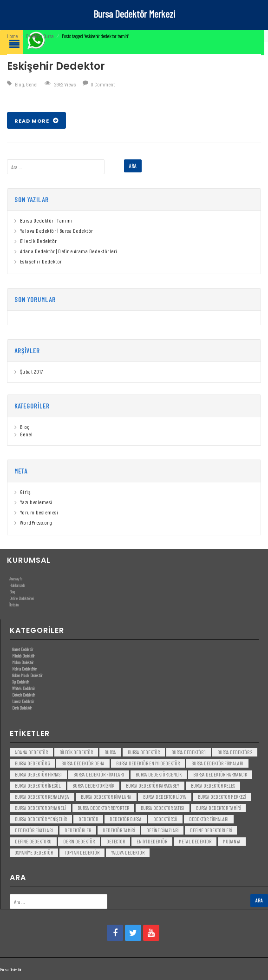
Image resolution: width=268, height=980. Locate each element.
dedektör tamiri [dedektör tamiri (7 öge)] (119, 830)
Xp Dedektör (20, 682)
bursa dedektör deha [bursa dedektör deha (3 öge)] (83, 763)
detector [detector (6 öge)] (116, 841)
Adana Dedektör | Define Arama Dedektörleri (69, 251)
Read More (33, 121)
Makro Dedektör (23, 662)
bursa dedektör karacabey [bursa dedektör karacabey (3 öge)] (153, 786)
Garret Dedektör (23, 649)
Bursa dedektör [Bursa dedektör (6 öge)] (144, 752)
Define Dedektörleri (22, 598)
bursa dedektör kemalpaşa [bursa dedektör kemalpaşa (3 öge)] (42, 797)
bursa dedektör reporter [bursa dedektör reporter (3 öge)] (103, 808)
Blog (20, 84)
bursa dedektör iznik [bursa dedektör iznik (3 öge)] (93, 786)
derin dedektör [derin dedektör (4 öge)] (79, 841)
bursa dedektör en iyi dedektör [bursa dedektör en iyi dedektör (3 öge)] (148, 763)
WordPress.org (36, 522)
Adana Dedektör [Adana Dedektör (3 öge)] (31, 752)
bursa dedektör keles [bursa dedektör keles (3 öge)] (213, 786)
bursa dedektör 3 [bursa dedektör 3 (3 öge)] (32, 763)
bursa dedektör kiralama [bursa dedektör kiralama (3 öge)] (106, 797)
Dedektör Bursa (40, 36)
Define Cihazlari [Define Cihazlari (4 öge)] (162, 830)
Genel (32, 84)
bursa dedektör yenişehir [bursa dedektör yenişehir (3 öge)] (41, 819)
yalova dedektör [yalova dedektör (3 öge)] (128, 852)
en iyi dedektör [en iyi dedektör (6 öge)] (152, 841)
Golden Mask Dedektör (27, 675)
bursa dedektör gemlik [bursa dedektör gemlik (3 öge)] (159, 774)
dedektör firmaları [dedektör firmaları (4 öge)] (209, 819)
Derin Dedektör (22, 708)
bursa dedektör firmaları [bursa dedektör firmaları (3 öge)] (217, 763)
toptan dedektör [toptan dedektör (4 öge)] (82, 852)
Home (12, 36)
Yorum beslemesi (39, 512)
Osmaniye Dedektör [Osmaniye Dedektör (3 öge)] (34, 852)
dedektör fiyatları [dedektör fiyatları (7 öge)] (34, 830)
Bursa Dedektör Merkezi (134, 13)
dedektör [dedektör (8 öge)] (88, 819)
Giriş (26, 492)
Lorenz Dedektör (23, 701)
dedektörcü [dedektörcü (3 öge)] (165, 819)
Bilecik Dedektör (39, 241)
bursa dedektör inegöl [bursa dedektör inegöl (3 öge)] (38, 786)
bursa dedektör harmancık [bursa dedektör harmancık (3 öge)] (220, 774)
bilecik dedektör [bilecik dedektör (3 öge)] (76, 752)
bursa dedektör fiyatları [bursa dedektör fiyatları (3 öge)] (99, 774)
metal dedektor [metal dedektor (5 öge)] (195, 841)
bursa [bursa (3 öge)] (110, 752)
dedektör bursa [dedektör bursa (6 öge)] (126, 819)
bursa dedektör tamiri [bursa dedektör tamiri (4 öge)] (218, 808)
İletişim (14, 605)
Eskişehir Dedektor (56, 66)
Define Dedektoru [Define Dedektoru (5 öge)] (33, 841)
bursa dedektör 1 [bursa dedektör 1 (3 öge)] (189, 752)
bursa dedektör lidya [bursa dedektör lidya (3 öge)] (165, 797)
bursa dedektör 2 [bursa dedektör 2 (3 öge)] (235, 752)
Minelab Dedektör (23, 656)
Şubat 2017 (32, 371)
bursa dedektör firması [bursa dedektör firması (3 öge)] (38, 774)
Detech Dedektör (23, 695)
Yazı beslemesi (36, 502)
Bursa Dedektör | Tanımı (46, 220)
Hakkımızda (17, 585)
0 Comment (103, 84)
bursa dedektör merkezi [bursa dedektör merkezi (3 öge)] (222, 797)
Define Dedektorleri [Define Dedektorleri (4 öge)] (211, 830)
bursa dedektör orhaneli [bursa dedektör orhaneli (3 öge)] (40, 808)
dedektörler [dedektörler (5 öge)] (78, 830)
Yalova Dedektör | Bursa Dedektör (57, 230)
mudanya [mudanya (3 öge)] (232, 841)
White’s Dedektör (23, 688)
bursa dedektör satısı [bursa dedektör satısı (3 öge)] (163, 808)
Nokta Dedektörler (24, 669)
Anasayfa (16, 579)
